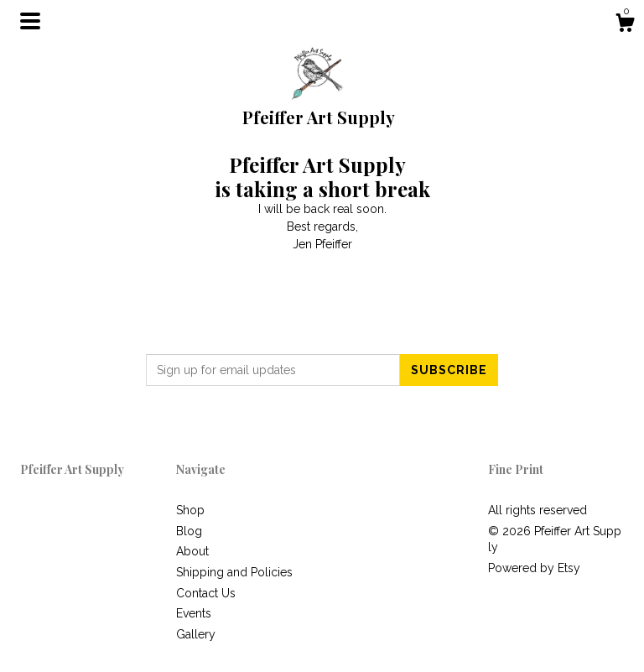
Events (194, 613)
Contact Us (206, 593)
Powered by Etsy (534, 568)
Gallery (196, 634)
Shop (190, 510)
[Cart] (625, 25)
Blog (189, 531)
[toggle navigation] (30, 21)
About (192, 551)
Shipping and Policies (234, 572)
